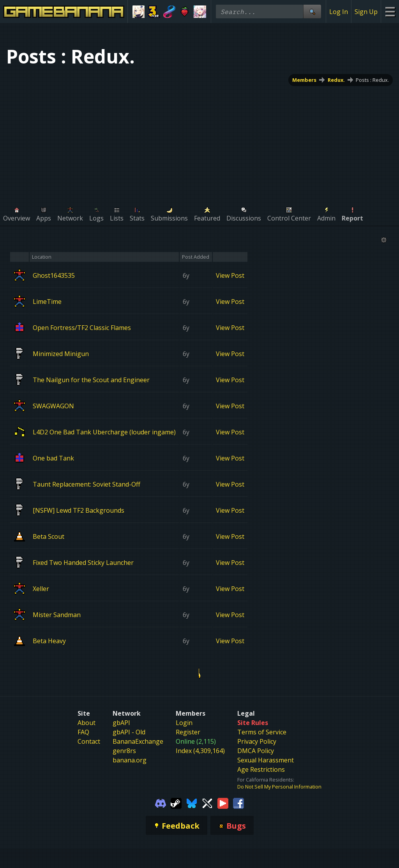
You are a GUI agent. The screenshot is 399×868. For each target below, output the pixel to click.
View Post (230, 275)
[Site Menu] (390, 11)
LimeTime (47, 301)
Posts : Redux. (372, 80)
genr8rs (124, 751)
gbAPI (121, 723)
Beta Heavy (49, 640)
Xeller (41, 588)
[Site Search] (312, 11)
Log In (339, 12)
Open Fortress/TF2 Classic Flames (82, 327)
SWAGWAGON (53, 406)
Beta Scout (49, 536)
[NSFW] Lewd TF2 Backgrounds (79, 510)
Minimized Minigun (61, 353)
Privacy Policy (257, 741)
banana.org (130, 760)
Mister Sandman (57, 614)
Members (304, 80)
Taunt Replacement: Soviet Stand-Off (87, 484)
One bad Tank (53, 458)
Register (188, 732)
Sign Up (366, 12)
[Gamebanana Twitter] (207, 803)
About (87, 723)
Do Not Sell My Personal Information (279, 787)
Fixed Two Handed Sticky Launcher (83, 562)
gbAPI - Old (129, 732)
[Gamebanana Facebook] (238, 803)
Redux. (336, 80)
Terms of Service (262, 732)
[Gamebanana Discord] (161, 803)
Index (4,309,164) (200, 751)
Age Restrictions (261, 769)
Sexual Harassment (266, 760)
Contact (89, 741)
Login (184, 723)
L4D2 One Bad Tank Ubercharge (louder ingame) (104, 432)
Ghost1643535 (54, 275)
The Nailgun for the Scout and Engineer (91, 379)
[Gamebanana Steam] (176, 803)
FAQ (83, 732)
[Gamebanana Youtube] (223, 803)
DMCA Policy (256, 751)
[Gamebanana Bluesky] (192, 803)
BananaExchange (138, 741)
